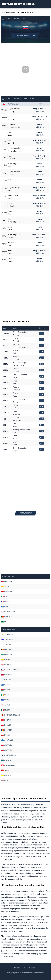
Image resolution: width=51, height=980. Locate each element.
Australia (7, 640)
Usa (5, 780)
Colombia (7, 660)
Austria (6, 645)
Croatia (6, 665)
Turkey (6, 770)
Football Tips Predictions (18, 4)
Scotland (7, 740)
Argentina (7, 635)
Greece (6, 685)
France (6, 602)
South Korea (8, 755)
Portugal (7, 617)
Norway (6, 720)
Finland (6, 680)
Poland (6, 725)
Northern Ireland (11, 715)
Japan (6, 705)
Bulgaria (7, 655)
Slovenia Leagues (25, 35)
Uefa (5, 607)
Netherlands (9, 612)
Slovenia (7, 750)
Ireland (6, 695)
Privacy (17, 968)
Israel (6, 700)
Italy (5, 597)
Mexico (6, 710)
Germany (7, 592)
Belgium (6, 650)
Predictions (26, 513)
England (7, 582)
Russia (6, 735)
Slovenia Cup (13, 104)
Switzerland (8, 765)
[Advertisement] (26, 69)
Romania (7, 730)
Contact (32, 968)
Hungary (7, 690)
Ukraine (6, 775)
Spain (5, 587)
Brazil (6, 622)
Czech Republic (9, 670)
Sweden (6, 760)
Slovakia (7, 745)
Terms (24, 968)
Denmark (7, 675)
